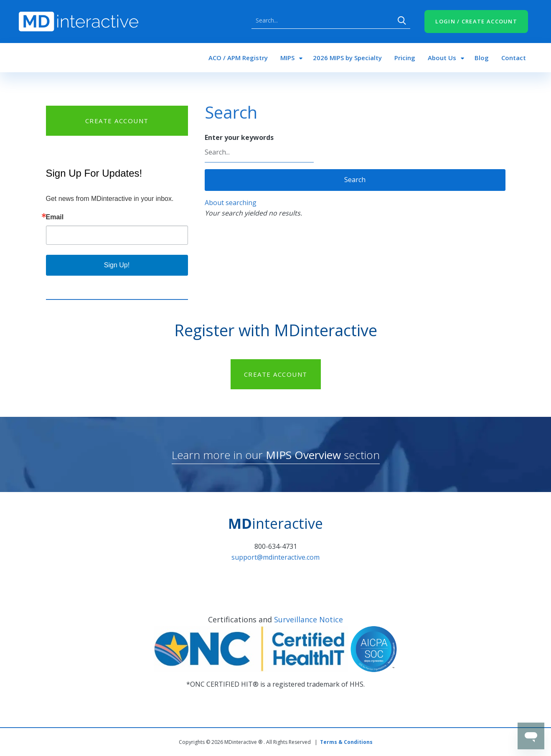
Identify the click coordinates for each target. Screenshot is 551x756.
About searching (231, 203)
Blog (482, 58)
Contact (514, 58)
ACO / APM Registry (238, 58)
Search (402, 20)
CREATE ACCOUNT (117, 121)
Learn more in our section (276, 455)
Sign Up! (117, 265)
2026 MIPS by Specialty (347, 58)
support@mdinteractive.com (275, 557)
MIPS (287, 58)
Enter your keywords (239, 137)
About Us (442, 58)
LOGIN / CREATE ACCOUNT (476, 21)
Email (55, 217)
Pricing (405, 58)
